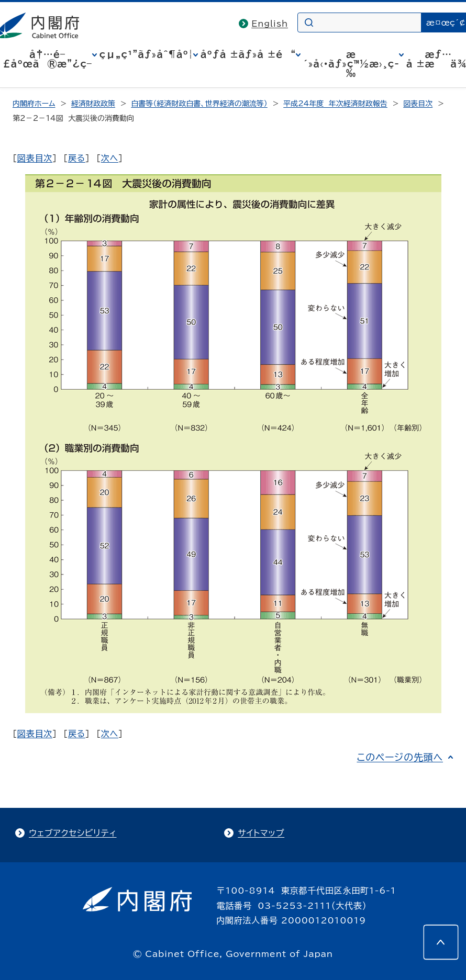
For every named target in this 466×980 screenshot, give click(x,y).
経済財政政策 (93, 104)
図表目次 (418, 104)
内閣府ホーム (34, 104)
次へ (110, 158)
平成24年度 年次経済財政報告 (335, 104)
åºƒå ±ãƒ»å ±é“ (248, 54)
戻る (77, 158)
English (270, 24)
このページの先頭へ (400, 757)
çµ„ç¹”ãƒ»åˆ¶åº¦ (146, 54)
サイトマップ (261, 833)
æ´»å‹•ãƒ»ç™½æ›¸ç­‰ (351, 64)
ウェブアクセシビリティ (73, 833)
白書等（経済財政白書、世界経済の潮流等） (199, 104)
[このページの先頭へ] (441, 942)
